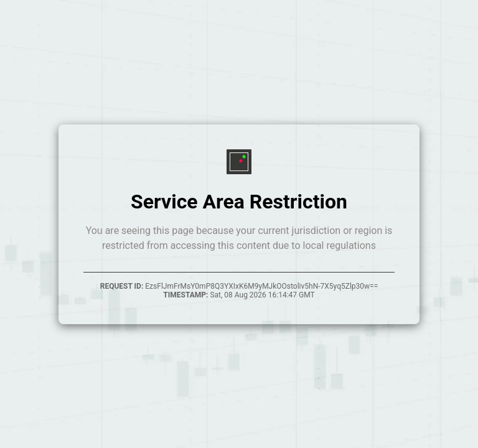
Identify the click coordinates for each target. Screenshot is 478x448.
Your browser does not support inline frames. (239, 224)
